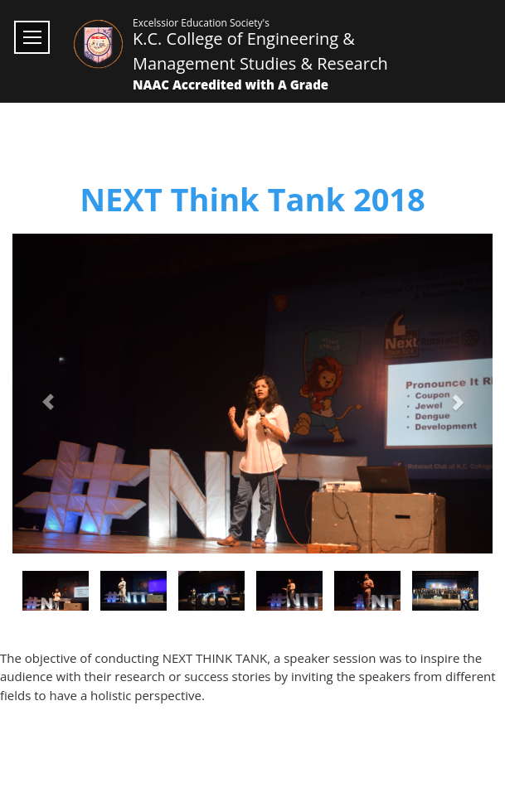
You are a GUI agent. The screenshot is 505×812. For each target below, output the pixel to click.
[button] (49, 394)
